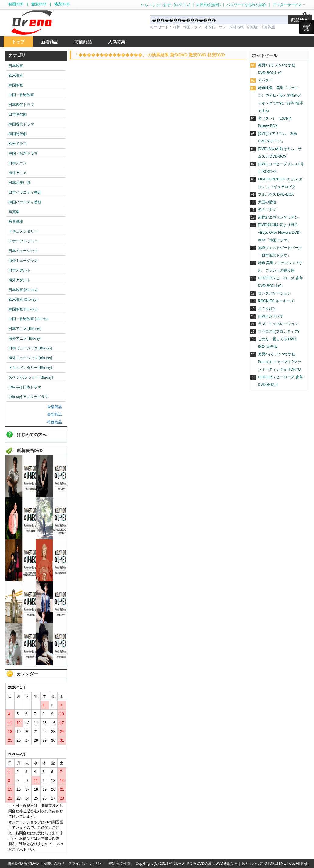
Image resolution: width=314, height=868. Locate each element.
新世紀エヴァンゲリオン (278, 217)
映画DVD (16, 4)
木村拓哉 (236, 27)
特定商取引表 (119, 863)
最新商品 (55, 415)
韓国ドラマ (192, 27)
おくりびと (267, 309)
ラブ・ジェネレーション (278, 324)
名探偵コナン (215, 27)
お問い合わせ (54, 863)
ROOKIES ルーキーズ (276, 301)
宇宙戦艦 (268, 27)
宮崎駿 (252, 27)
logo (32, 22)
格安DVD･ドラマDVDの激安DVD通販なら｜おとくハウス (217, 863)
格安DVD (62, 4)
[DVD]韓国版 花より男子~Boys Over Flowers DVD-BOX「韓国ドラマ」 (279, 233)
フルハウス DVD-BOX (276, 194)
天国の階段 (267, 202)
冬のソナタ (267, 210)
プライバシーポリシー (86, 863)
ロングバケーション (274, 293)
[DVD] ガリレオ (271, 316)
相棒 (177, 27)
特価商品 (55, 422)
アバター (265, 80)
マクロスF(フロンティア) (279, 331)
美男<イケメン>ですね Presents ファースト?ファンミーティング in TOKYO (280, 362)
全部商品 (55, 407)
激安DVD (39, 4)
